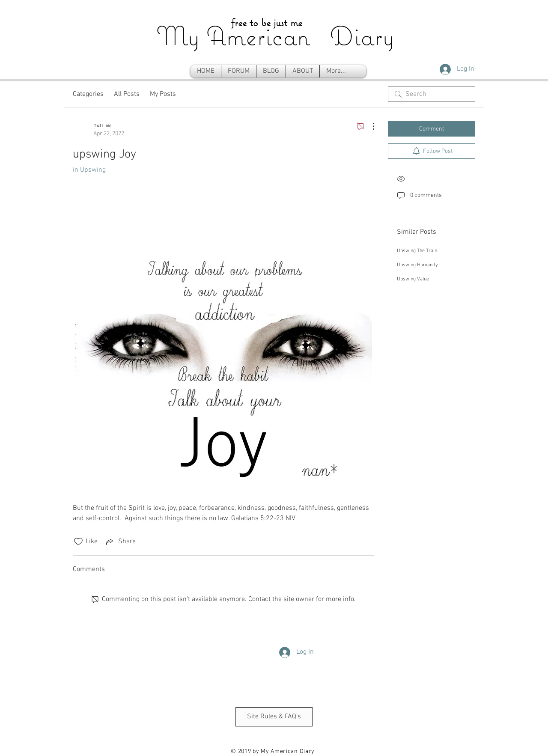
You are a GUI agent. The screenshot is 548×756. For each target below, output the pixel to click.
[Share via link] (120, 542)
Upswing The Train (417, 251)
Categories (88, 94)
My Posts (163, 94)
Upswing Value (413, 279)
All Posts (127, 94)
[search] (432, 94)
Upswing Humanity (417, 265)
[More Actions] (369, 126)
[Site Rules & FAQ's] (274, 717)
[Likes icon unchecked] (78, 542)
